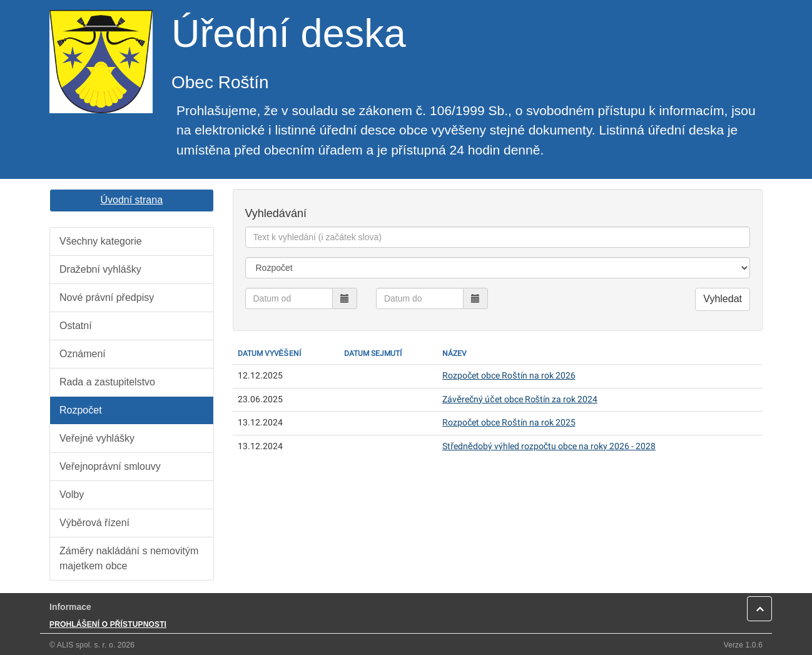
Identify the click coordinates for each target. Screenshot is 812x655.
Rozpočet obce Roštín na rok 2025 (509, 423)
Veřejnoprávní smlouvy (110, 466)
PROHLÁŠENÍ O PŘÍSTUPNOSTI (108, 624)
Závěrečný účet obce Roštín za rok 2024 (520, 399)
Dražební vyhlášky (100, 269)
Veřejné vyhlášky (97, 438)
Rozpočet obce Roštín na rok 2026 (509, 376)
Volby (72, 495)
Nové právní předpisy (107, 297)
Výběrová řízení (94, 523)
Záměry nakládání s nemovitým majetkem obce (129, 558)
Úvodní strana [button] (131, 200)
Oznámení (83, 354)
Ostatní (76, 326)
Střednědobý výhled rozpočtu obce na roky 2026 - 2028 (549, 446)
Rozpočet (81, 410)
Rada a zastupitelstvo (107, 382)
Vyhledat (723, 299)
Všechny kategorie (101, 241)
